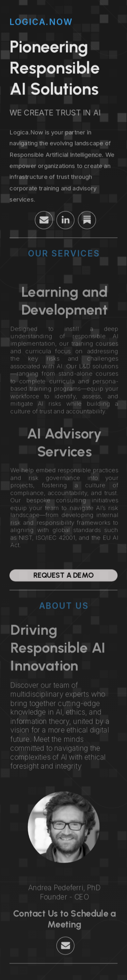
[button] (46, 220)
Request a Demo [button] (63, 575)
